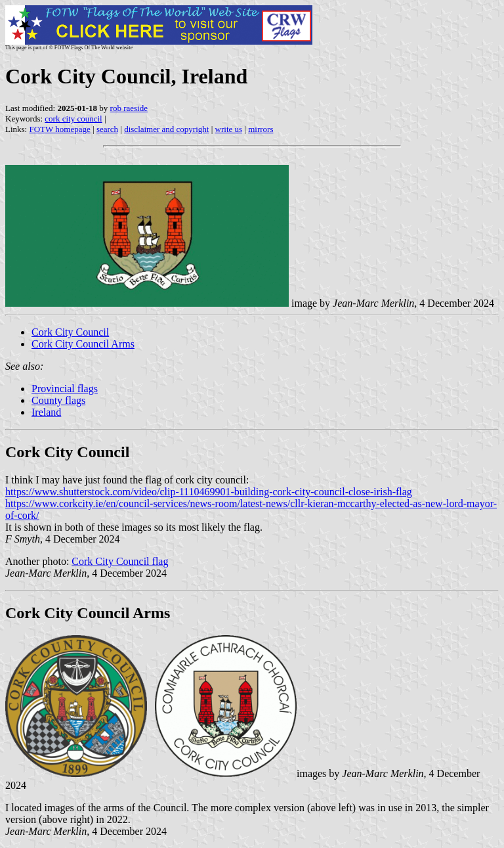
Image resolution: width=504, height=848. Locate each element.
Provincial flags (65, 389)
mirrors (261, 129)
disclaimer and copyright (166, 129)
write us (229, 129)
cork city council (73, 119)
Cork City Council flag (120, 561)
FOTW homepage (59, 129)
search (107, 129)
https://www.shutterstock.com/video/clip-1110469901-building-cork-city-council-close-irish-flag (209, 492)
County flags (58, 400)
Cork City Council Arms (83, 344)
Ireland (46, 412)
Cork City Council (70, 332)
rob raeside (129, 108)
